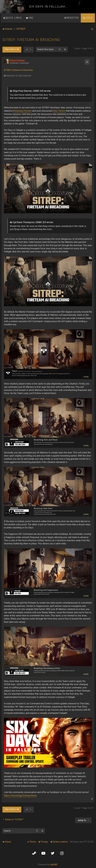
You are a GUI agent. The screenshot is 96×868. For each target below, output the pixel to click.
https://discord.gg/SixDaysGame (20, 795)
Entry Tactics (59, 111)
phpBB (54, 865)
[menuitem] (30, 18)
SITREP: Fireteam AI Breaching (31, 40)
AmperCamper (17, 60)
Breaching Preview (22, 111)
